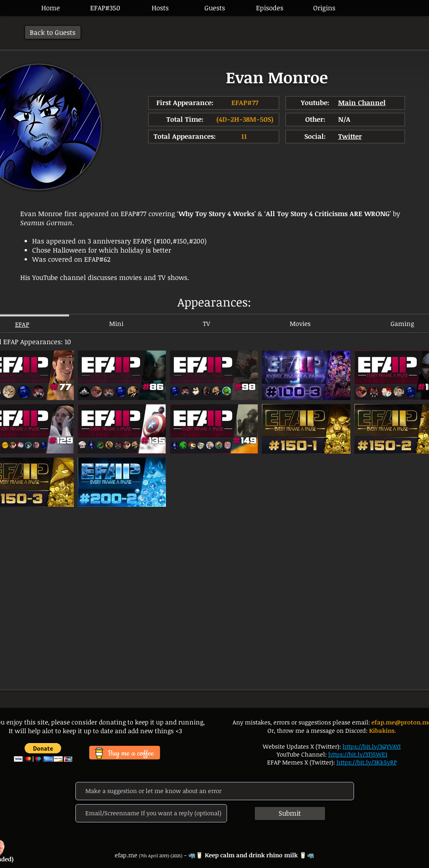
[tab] (116, 323)
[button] (269, 8)
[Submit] (290, 813)
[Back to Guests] (53, 32)
